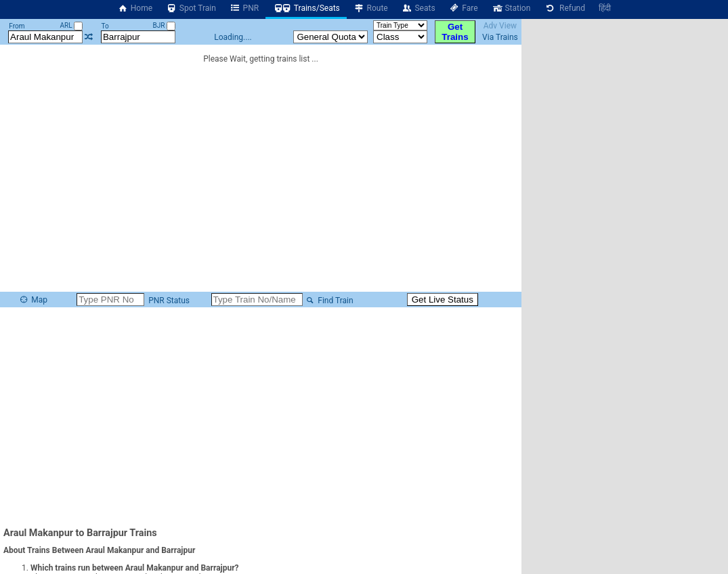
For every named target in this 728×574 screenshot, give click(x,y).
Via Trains (500, 37)
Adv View (500, 26)
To (105, 26)
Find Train (329, 301)
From (17, 26)
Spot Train (191, 8)
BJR (164, 25)
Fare (464, 8)
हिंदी (605, 8)
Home (135, 8)
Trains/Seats (306, 8)
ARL (71, 25)
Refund (564, 8)
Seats (419, 8)
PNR (244, 8)
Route (371, 8)
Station (511, 8)
